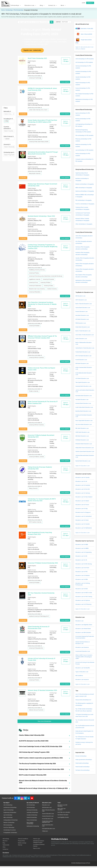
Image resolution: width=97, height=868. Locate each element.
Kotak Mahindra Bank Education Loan (84, 374)
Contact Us (53, 5)
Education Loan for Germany (83, 493)
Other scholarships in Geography (84, 224)
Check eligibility (65, 82)
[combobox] (9, 114)
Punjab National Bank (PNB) (84, 41)
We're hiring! (6, 839)
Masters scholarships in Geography (85, 184)
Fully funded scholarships (82, 763)
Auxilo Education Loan (81, 339)
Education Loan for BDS (82, 589)
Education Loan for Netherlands (84, 528)
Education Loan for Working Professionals (83, 584)
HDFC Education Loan (81, 300)
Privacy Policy (21, 841)
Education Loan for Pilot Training (84, 597)
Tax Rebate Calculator (63, 815)
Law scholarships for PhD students (84, 150)
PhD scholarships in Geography (84, 200)
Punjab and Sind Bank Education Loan (84, 416)
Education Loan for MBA (82, 544)
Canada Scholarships (32, 815)
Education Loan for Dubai (82, 520)
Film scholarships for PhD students (84, 135)
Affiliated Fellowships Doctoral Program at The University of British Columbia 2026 (42, 337)
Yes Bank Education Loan (82, 400)
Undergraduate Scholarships (11, 820)
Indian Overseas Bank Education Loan (84, 368)
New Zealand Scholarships (30, 823)
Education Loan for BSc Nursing (84, 564)
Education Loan (31, 5)
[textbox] (10, 121)
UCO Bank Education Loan (82, 378)
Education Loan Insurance (82, 647)
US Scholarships (31, 805)
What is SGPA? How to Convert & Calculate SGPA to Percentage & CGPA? (84, 657)
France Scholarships (32, 820)
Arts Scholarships (8, 805)
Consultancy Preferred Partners (39, 845)
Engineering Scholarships (10, 813)
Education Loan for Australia (83, 485)
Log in (84, 3)
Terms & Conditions (23, 839)
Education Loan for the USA (83, 489)
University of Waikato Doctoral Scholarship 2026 (43, 563)
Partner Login (37, 839)
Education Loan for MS (81, 556)
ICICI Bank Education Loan (82, 319)
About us (5, 841)
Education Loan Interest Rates (83, 629)
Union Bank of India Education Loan (85, 335)
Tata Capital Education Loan (83, 382)
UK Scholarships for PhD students (84, 62)
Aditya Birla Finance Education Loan (85, 448)
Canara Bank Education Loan (83, 308)
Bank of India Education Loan (83, 331)
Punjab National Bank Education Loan (47, 822)
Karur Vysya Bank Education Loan (84, 421)
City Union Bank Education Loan (84, 424)
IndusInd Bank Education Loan (83, 403)
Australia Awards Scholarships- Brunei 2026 (41, 216)
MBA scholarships (8, 817)
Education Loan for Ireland (82, 501)
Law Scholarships (8, 815)
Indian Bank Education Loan (83, 327)
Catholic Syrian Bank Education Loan (85, 451)
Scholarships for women (10, 830)
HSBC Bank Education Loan (82, 432)
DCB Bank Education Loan (82, 440)
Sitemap (20, 845)
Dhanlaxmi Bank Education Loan (84, 444)
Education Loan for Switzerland (84, 516)
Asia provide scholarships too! (83, 700)
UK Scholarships (31, 808)
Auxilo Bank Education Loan (48, 825)
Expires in (66, 60)
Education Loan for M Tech (82, 568)
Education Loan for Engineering (84, 552)
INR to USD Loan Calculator (62, 809)
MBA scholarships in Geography (84, 188)
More (63, 5)
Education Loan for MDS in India (84, 593)
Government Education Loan (83, 651)
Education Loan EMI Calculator (83, 632)
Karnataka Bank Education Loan (84, 396)
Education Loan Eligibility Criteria (84, 625)
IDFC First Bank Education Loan (83, 356)
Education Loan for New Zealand (84, 497)
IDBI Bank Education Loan (82, 363)
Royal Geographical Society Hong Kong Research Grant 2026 (40, 533)
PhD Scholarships (8, 825)
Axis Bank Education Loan (82, 315)
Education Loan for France (82, 505)
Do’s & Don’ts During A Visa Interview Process (85, 663)
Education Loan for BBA (82, 579)
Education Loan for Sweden (83, 524)
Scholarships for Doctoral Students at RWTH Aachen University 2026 (42, 500)
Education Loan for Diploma (83, 600)
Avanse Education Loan (82, 312)
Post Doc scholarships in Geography (85, 204)
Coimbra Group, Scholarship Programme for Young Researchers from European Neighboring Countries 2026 (43, 247)
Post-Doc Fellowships (9, 828)
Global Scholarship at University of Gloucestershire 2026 (39, 628)
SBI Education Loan (80, 296)
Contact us (5, 849)
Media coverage (22, 843)
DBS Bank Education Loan (82, 436)
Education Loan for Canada (82, 477)
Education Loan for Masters (83, 575)
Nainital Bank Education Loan (83, 461)
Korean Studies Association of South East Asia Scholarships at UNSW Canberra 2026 (42, 121)
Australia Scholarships (32, 813)
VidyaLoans (45, 831)
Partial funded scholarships (82, 767)
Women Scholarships (81, 756)
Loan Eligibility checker (63, 817)
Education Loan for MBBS (82, 548)
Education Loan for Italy (82, 509)
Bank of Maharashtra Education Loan (84, 343)
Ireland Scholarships (32, 817)
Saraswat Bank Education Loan (83, 386)
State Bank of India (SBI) (84, 29)
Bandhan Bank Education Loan (83, 411)
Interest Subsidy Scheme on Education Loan (83, 643)
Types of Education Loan (82, 672)
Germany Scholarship (32, 810)
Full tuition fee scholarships (83, 770)
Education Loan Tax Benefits (83, 668)
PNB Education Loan (81, 323)
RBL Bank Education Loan (82, 428)
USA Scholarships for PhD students (85, 59)
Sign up (90, 3)
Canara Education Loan (48, 816)
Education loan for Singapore (83, 512)
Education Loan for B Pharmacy (83, 604)
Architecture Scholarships (10, 808)
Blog (42, 5)
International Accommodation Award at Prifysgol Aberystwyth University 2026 (43, 153)
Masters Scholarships (9, 823)
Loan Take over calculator (64, 812)
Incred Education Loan (81, 360)
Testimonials (6, 845)
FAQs (4, 847)
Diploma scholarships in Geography (85, 191)
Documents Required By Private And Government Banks (85, 637)
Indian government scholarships (84, 760)
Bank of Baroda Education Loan (84, 304)
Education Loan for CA (81, 560)
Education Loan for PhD (82, 572)
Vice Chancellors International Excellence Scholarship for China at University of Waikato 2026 (42, 304)
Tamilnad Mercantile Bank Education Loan (85, 456)
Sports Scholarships (9, 810)
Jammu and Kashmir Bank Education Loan (85, 391)
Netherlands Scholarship (33, 826)
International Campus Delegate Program (39, 842)
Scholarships (16, 5)
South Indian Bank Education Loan (84, 407)
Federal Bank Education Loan (83, 352)
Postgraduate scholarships (10, 833)
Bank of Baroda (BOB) (84, 34)
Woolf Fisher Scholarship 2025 (37, 58)
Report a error (37, 848)
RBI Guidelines (79, 676)
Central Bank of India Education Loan (85, 348)
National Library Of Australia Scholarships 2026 (42, 690)
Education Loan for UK (81, 481)
